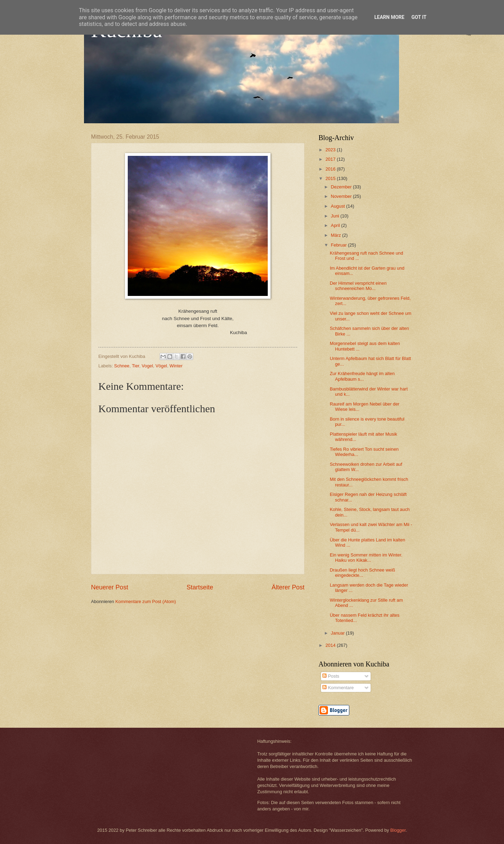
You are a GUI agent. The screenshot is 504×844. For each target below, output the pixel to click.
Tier (136, 366)
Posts (331, 676)
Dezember (342, 187)
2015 (331, 178)
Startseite (200, 587)
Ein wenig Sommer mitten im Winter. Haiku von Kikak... (366, 558)
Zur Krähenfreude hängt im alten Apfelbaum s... (362, 376)
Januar (338, 633)
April (336, 225)
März (336, 235)
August (338, 206)
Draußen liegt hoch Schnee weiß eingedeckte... (362, 573)
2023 (331, 150)
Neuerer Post (110, 587)
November (342, 196)
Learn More (389, 17)
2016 (331, 169)
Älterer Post (288, 587)
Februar (339, 245)
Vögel (161, 366)
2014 (331, 645)
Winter (176, 366)
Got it (419, 17)
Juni (335, 216)
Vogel (147, 366)
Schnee (122, 366)
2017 (331, 159)
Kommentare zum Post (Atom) (145, 601)
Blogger (398, 830)
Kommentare (338, 688)
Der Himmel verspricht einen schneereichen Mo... (358, 286)
